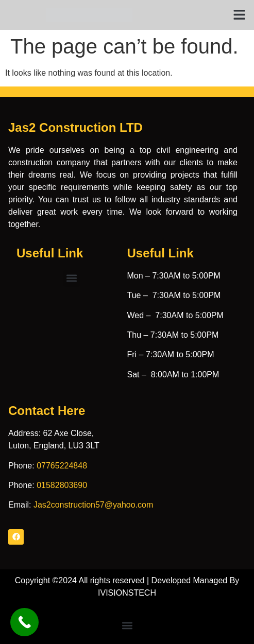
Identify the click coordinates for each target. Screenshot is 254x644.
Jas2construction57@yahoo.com (93, 505)
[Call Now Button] (24, 622)
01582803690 (62, 485)
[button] (240, 15)
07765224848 (62, 466)
